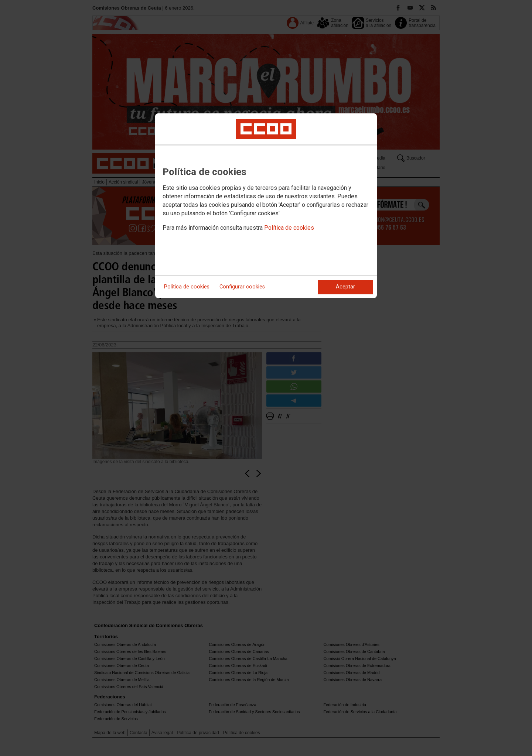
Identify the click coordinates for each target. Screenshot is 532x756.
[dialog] (266, 206)
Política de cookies (289, 228)
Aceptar (345, 287)
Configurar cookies (242, 287)
